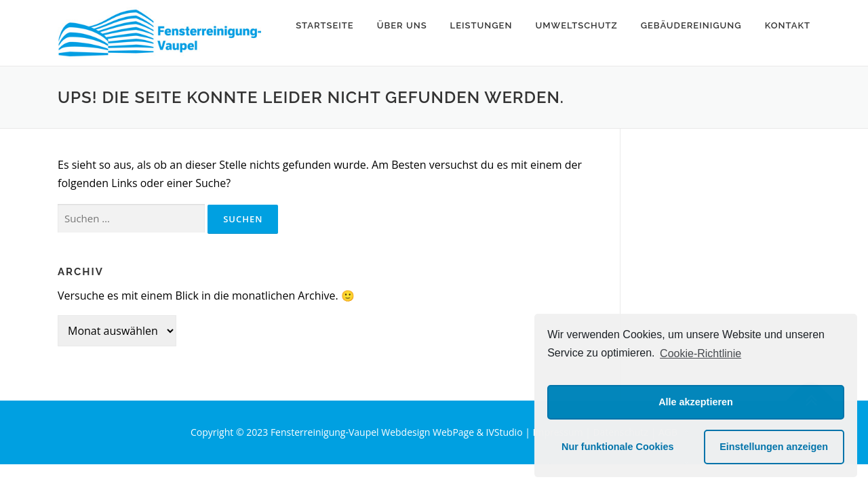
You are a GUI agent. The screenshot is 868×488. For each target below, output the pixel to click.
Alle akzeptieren (696, 402)
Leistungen (481, 25)
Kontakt (788, 25)
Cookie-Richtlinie (701, 353)
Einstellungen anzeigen (774, 447)
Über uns (402, 25)
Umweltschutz (576, 25)
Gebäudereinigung (691, 25)
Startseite (325, 25)
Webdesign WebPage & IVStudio (453, 432)
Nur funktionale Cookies (618, 447)
